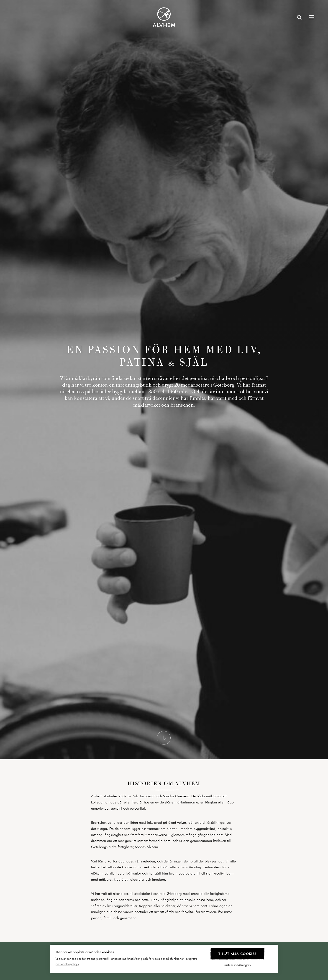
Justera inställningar (237, 965)
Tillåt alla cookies (237, 954)
